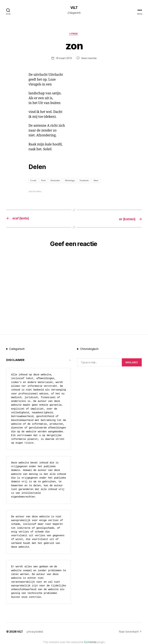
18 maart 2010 (63, 59)
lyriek (74, 34)
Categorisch (17, 349)
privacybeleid (35, 632)
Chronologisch (89, 349)
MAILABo (132, 363)
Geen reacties (89, 59)
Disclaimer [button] (15, 360)
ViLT (74, 8)
